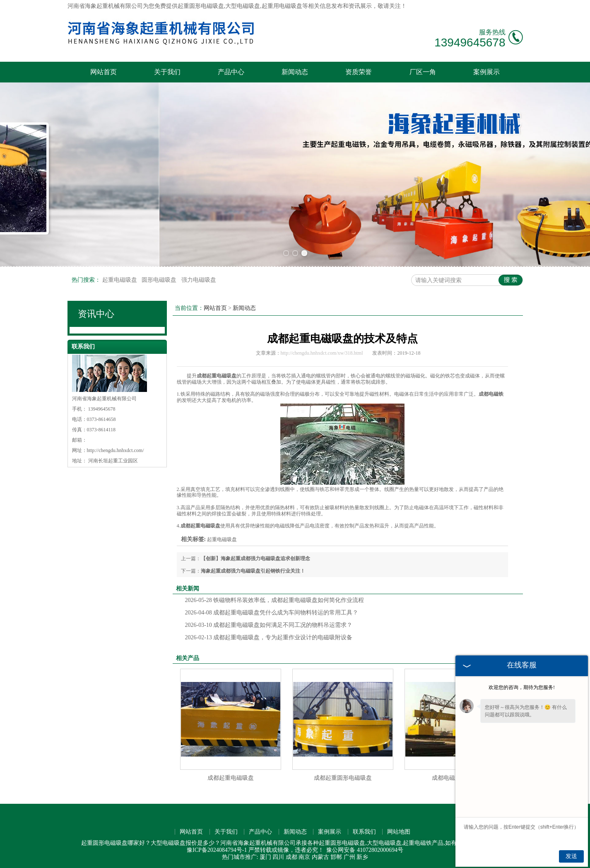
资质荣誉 (359, 72)
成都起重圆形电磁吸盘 (343, 778)
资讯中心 (96, 314)
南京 (304, 857)
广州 (349, 857)
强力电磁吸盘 (199, 280)
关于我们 (167, 72)
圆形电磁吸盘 (160, 280)
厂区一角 (423, 72)
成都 (291, 857)
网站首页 (104, 72)
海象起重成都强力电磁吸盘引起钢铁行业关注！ (253, 571)
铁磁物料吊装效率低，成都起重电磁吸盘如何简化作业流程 (275, 600)
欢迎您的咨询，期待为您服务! (522, 687)
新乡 (362, 857)
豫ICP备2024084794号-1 (217, 850)
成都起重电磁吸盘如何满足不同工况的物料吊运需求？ (269, 625)
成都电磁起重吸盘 (455, 778)
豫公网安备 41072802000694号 (365, 850)
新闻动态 (295, 72)
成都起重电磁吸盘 (231, 778)
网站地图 (399, 832)
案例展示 (486, 72)
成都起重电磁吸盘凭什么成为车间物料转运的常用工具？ (272, 613)
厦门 (265, 857)
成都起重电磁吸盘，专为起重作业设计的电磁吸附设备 (269, 637)
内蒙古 (320, 857)
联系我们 (364, 832)
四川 (278, 857)
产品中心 (231, 72)
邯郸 (336, 857)
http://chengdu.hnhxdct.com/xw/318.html (322, 353)
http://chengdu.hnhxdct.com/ (116, 450)
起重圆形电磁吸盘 (201, 6)
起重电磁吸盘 (120, 280)
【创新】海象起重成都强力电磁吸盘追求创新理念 (255, 559)
